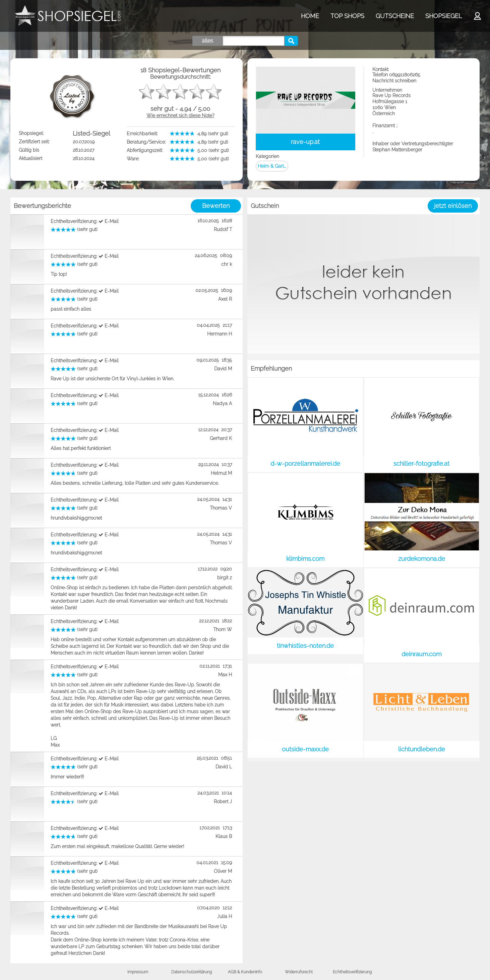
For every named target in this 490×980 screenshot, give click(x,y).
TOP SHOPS (347, 16)
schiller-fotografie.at (421, 464)
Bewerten (216, 206)
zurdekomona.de (422, 559)
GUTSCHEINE (395, 16)
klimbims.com (305, 559)
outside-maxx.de (305, 749)
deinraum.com (421, 654)
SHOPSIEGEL (444, 16)
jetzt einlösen (453, 206)
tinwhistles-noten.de (305, 646)
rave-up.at (305, 142)
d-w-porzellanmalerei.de (305, 464)
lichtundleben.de (422, 749)
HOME (310, 16)
